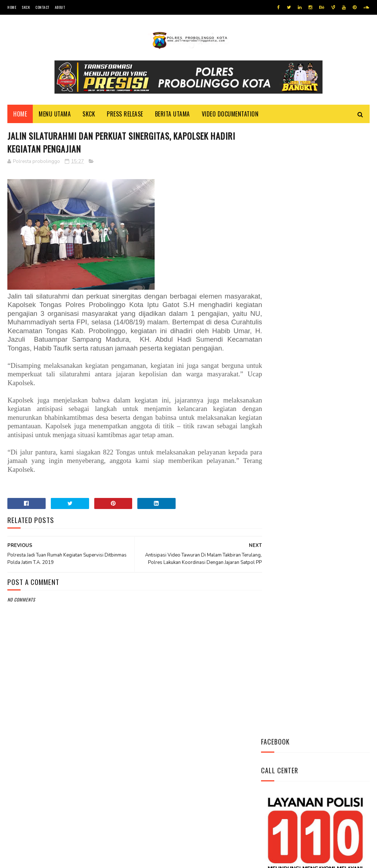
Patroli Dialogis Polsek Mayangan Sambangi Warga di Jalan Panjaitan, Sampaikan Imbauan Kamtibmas (314, 517)
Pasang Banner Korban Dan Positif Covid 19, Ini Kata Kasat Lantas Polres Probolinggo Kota (314, 419)
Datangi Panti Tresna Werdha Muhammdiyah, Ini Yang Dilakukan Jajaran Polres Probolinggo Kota (312, 370)
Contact (42, 7)
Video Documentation (230, 115)
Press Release (125, 115)
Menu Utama (55, 115)
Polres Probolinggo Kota (98, 859)
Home (12, 7)
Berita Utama (172, 115)
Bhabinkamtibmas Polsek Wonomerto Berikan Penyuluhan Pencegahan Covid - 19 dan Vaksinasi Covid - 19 (312, 468)
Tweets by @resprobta (293, 316)
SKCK (26, 7)
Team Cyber (39, 859)
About (60, 7)
